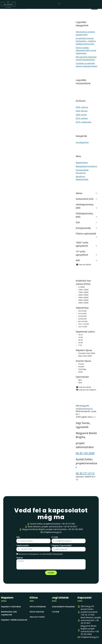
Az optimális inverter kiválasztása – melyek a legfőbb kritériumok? (86, 41)
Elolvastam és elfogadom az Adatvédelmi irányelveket (41, 554)
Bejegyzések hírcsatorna (86, 166)
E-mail (55, 537)
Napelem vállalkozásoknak (14, 620)
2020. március (82, 107)
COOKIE (56, 612)
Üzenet (20, 558)
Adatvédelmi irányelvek (63, 607)
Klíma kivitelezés (38, 607)
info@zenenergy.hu (84, 409)
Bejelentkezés (82, 163)
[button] (59, 4)
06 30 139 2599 (85, 453)
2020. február (82, 111)
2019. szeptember (84, 122)
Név (18, 537)
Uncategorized (82, 142)
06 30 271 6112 (85, 473)
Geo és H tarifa (37, 617)
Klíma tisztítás (37, 612)
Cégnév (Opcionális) (62, 546)
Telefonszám (23, 546)
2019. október (82, 118)
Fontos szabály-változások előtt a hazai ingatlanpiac (86, 50)
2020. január (81, 115)
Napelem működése (11, 607)
